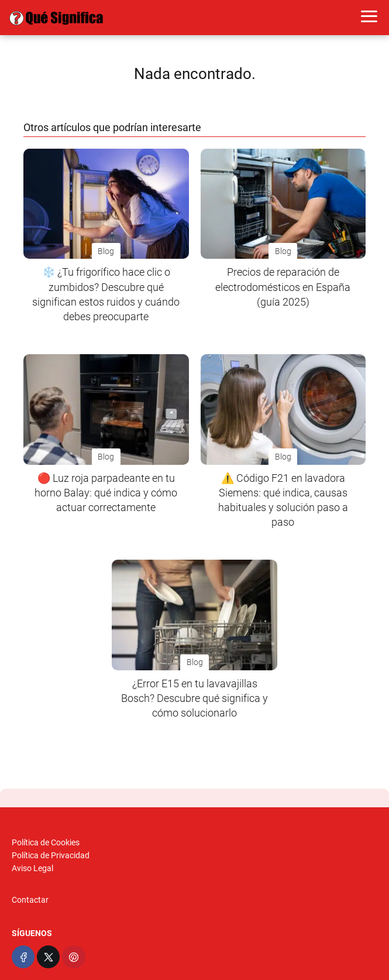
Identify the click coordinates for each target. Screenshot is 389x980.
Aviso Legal (32, 868)
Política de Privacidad (51, 855)
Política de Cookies (46, 842)
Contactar (30, 900)
